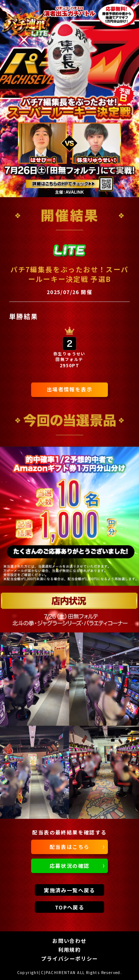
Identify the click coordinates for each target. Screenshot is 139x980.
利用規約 (70, 950)
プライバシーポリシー (70, 958)
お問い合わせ (69, 941)
